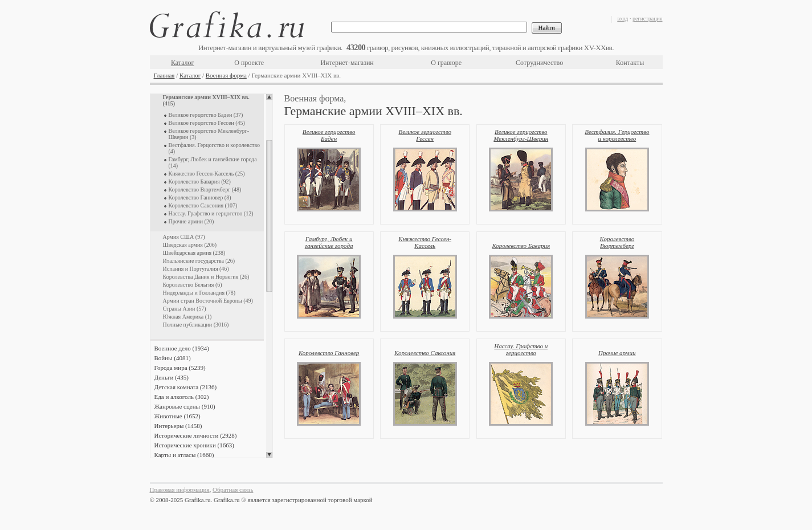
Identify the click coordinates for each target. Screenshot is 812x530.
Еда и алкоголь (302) (182, 397)
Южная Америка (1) (187, 317)
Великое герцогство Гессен (425, 135)
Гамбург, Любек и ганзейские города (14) (213, 162)
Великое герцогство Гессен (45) (207, 123)
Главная (164, 75)
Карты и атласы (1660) (184, 455)
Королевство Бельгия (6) (193, 285)
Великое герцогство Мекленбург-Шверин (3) (209, 134)
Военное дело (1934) (182, 348)
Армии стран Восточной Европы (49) (208, 301)
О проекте (249, 63)
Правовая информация (180, 490)
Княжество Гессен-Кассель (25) (207, 174)
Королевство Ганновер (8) (200, 197)
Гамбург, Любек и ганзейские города (329, 242)
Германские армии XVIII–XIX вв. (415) (206, 100)
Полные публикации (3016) (196, 325)
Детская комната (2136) (186, 387)
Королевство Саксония (425, 353)
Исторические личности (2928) (196, 435)
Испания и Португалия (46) (196, 269)
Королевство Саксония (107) (203, 205)
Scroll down (269, 455)
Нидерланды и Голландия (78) (199, 293)
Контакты (630, 63)
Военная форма (226, 75)
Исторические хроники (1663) (194, 445)
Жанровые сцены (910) (185, 406)
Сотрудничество (539, 63)
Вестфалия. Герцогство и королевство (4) (215, 148)
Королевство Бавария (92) (200, 182)
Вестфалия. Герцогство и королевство (617, 135)
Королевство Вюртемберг (617, 242)
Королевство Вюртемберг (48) (205, 189)
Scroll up (269, 97)
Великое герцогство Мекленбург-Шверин (521, 135)
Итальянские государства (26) (199, 261)
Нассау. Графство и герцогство (521, 349)
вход (623, 19)
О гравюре (446, 63)
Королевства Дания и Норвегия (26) (206, 277)
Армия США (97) (184, 237)
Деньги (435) (172, 377)
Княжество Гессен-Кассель (425, 242)
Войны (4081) (173, 358)
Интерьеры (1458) (178, 426)
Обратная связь (233, 490)
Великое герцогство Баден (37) (206, 115)
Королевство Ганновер (329, 353)
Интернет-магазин (347, 63)
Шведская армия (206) (190, 245)
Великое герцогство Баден (329, 135)
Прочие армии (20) (191, 221)
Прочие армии (617, 353)
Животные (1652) (178, 416)
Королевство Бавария (521, 246)
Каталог (183, 63)
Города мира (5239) (180, 368)
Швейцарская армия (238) (194, 253)
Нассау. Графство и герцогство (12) (211, 213)
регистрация (648, 19)
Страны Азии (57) (185, 309)
